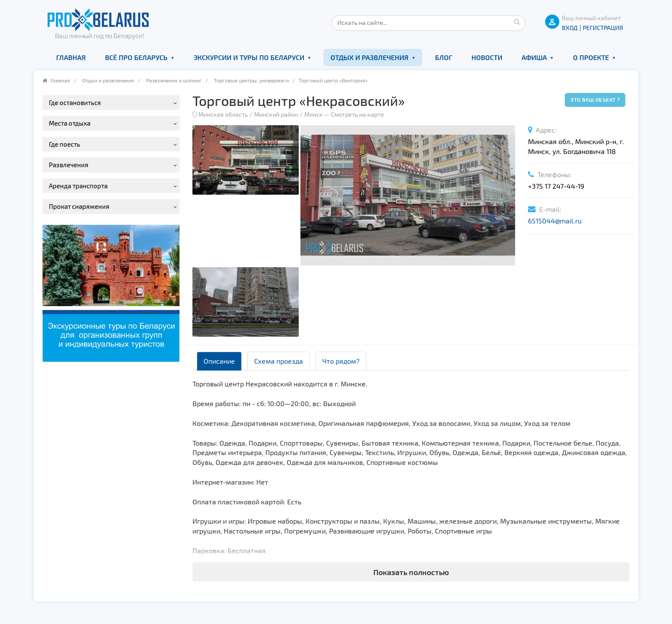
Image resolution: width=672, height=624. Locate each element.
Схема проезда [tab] (279, 361)
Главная (71, 57)
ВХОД (570, 28)
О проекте (591, 57)
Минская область (223, 114)
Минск (313, 114)
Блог (444, 57)
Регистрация (603, 28)
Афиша (534, 57)
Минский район (276, 114)
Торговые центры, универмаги (251, 80)
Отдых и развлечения (369, 57)
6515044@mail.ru (555, 221)
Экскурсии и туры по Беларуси (249, 57)
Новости (487, 57)
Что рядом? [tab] (341, 361)
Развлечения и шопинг (174, 80)
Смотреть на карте (357, 114)
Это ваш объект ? (595, 99)
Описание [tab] (219, 361)
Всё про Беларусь (136, 57)
